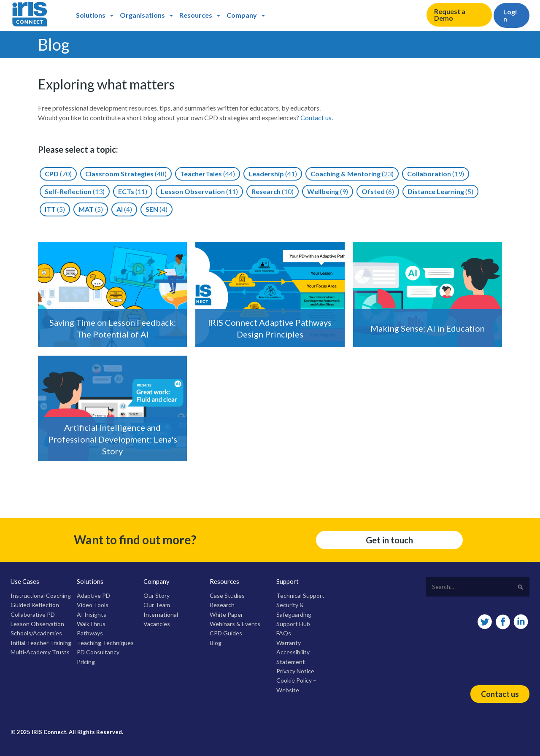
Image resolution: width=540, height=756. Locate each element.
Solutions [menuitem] (91, 15)
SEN (157, 209)
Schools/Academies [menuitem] (36, 633)
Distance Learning (440, 191)
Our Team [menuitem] (157, 605)
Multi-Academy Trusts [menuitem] (40, 652)
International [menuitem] (161, 614)
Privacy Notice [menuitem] (295, 671)
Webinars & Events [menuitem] (235, 624)
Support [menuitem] (288, 581)
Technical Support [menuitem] (300, 595)
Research (273, 191)
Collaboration (436, 174)
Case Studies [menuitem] (227, 595)
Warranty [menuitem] (289, 643)
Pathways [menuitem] (90, 633)
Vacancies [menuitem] (157, 624)
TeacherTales (208, 174)
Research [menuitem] (222, 605)
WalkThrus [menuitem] (91, 624)
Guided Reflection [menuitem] (35, 605)
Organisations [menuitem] (142, 15)
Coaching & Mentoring (352, 174)
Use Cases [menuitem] (25, 581)
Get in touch (389, 540)
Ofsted (378, 191)
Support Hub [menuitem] (293, 624)
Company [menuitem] (242, 15)
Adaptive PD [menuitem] (93, 595)
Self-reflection (75, 191)
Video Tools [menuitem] (93, 605)
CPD (58, 174)
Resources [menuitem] (196, 15)
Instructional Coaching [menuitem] (41, 595)
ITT (55, 209)
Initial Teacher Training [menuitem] (41, 643)
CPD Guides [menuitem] (226, 633)
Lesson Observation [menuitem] (37, 624)
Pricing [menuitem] (86, 662)
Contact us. (317, 117)
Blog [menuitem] (216, 643)
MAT (91, 209)
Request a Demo (450, 15)
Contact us (500, 694)
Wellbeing (328, 191)
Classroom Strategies (126, 174)
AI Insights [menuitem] (92, 614)
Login (510, 15)
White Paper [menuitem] (226, 614)
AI (124, 209)
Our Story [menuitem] (157, 595)
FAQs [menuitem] (284, 633)
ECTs (133, 191)
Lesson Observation (199, 191)
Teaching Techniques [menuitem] (105, 643)
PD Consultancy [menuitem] (98, 652)
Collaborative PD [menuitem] (33, 614)
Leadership (273, 174)
